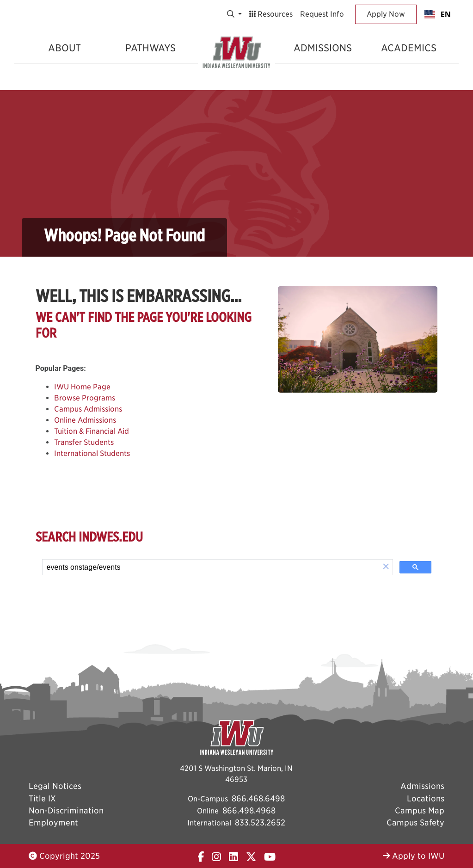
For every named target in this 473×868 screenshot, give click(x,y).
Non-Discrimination (66, 810)
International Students (92, 453)
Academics (409, 48)
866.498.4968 (249, 810)
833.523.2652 (260, 822)
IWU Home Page (82, 387)
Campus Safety (415, 822)
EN (438, 14)
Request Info (322, 14)
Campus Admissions (88, 409)
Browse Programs (85, 398)
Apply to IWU (414, 856)
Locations (426, 798)
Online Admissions (85, 420)
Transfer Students (84, 442)
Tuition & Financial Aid (92, 431)
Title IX (42, 798)
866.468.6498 (258, 798)
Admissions (323, 48)
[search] (211, 567)
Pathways (150, 48)
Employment (53, 822)
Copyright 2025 (64, 856)
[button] (386, 567)
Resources (271, 14)
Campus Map (420, 810)
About (64, 48)
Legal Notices (55, 786)
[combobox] (438, 14)
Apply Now (386, 14)
